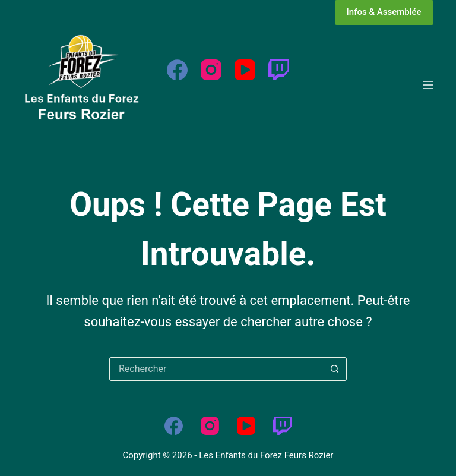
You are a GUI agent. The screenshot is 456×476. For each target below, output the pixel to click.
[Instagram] (211, 70)
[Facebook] (177, 70)
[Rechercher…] (216, 369)
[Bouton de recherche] (334, 369)
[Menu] (428, 85)
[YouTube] (245, 70)
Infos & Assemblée (384, 12)
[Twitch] (279, 70)
